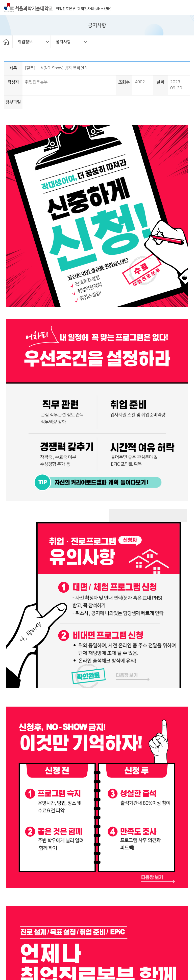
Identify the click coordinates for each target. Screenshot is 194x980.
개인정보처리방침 (19, 942)
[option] (32, 42)
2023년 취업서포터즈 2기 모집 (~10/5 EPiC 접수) (66, 854)
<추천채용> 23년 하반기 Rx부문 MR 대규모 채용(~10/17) (73, 868)
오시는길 (47, 942)
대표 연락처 (69, 942)
